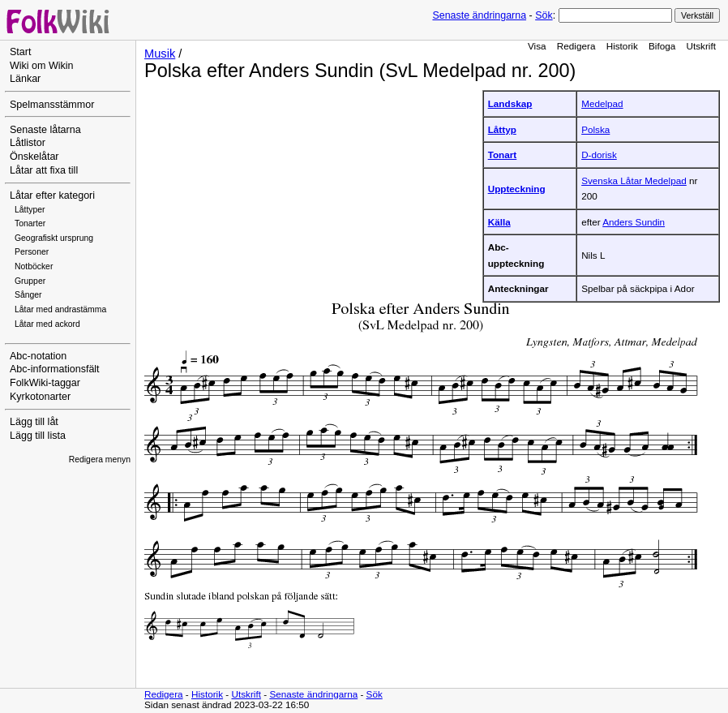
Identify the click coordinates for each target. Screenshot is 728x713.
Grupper (30, 281)
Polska (595, 129)
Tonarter (30, 223)
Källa (499, 222)
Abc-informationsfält (55, 369)
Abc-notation (38, 356)
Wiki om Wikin (42, 66)
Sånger (28, 295)
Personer (32, 252)
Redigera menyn (100, 460)
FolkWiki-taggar (45, 383)
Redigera (576, 46)
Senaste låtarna (45, 130)
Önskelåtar (34, 157)
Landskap (510, 103)
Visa (537, 46)
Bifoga (662, 46)
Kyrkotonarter (40, 397)
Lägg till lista (38, 436)
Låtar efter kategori (52, 195)
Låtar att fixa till (44, 170)
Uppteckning (517, 189)
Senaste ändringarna (479, 15)
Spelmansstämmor (52, 105)
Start (20, 52)
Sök (544, 15)
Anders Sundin (634, 222)
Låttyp (502, 129)
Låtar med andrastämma (60, 309)
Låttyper (30, 210)
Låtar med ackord (47, 324)
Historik (622, 46)
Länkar (25, 79)
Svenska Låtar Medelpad (634, 180)
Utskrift (701, 46)
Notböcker (34, 266)
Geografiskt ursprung (54, 238)
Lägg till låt (34, 422)
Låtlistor (28, 143)
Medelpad (602, 103)
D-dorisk (599, 155)
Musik (160, 54)
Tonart (503, 155)
